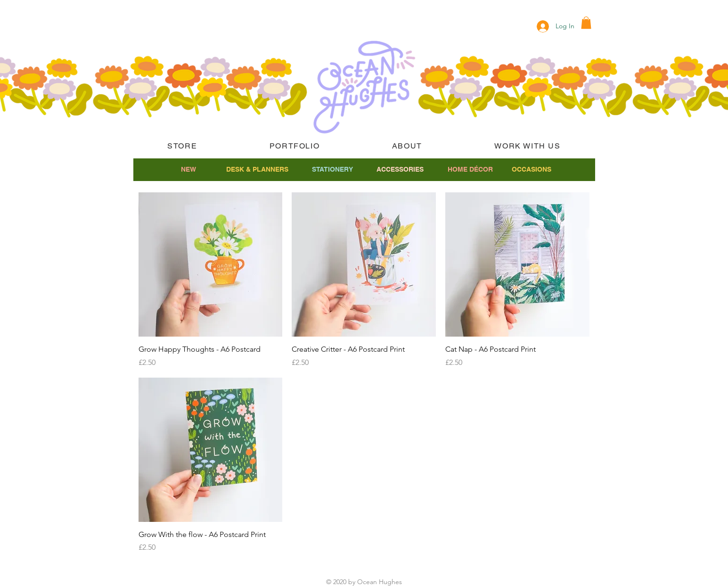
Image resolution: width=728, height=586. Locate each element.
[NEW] (189, 169)
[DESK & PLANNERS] (258, 169)
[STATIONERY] (332, 169)
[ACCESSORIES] (400, 169)
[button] (586, 23)
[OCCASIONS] (532, 169)
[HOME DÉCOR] (470, 169)
